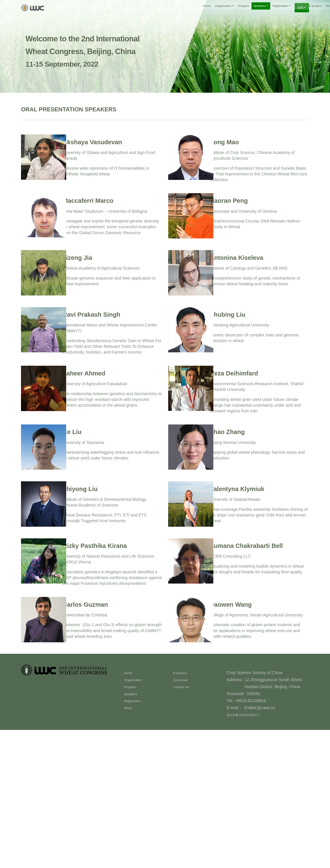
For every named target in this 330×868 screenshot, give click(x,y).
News (129, 846)
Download (257, 8)
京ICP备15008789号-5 (247, 853)
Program (147, 8)
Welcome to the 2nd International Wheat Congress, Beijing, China (100, 50)
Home (100, 8)
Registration (135, 839)
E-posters (236, 8)
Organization (136, 818)
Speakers (133, 832)
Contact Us (280, 8)
